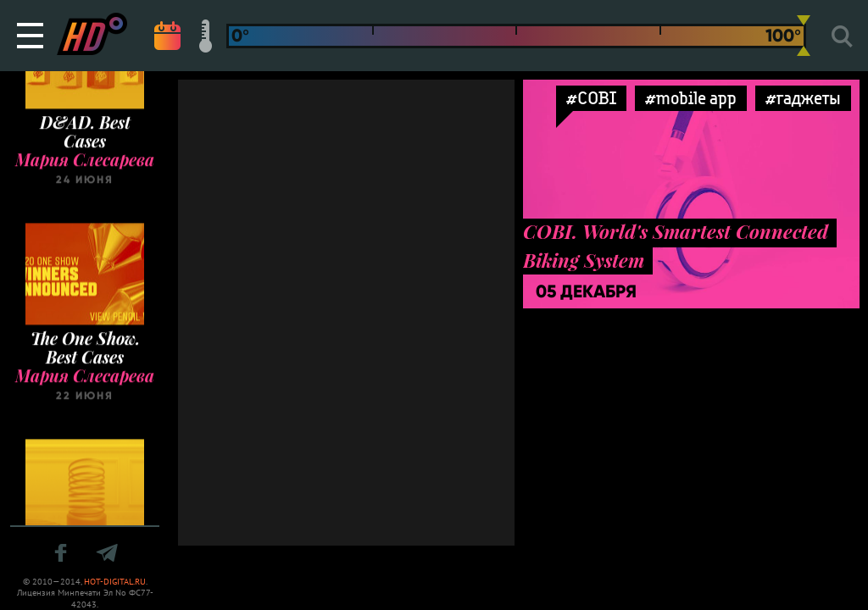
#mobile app (691, 98)
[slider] (804, 36)
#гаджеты (803, 98)
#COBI (591, 98)
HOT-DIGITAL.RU (115, 582)
